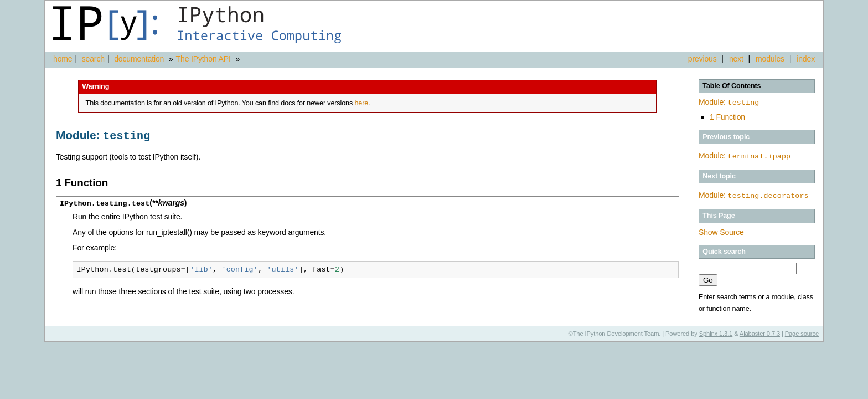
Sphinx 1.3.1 (716, 331)
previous (702, 59)
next (736, 59)
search (93, 59)
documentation (140, 59)
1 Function (727, 116)
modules (770, 59)
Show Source (721, 230)
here (361, 103)
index (806, 59)
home (63, 59)
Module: (729, 102)
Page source (802, 331)
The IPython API (203, 59)
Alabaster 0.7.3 (760, 331)
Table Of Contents (732, 86)
